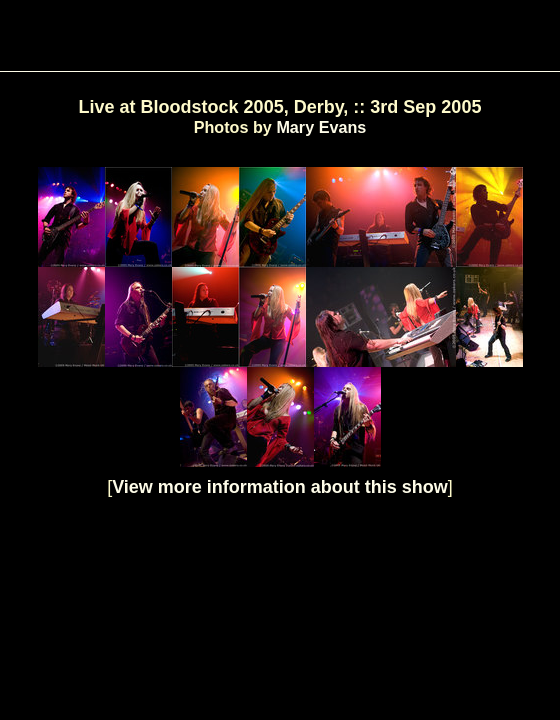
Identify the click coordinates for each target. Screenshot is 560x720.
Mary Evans (321, 127)
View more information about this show (280, 487)
